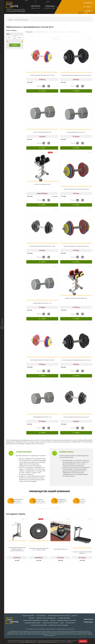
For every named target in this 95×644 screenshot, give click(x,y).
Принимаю (83, 641)
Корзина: (90, 11)
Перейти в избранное (74, 32)
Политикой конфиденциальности (27, 642)
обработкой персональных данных (47, 642)
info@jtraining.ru (50, 6)
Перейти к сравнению (58, 32)
